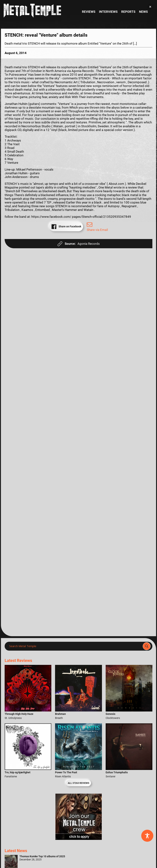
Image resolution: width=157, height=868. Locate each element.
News (143, 12)
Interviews (108, 12)
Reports (128, 12)
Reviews (89, 12)
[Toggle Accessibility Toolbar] (147, 836)
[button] (150, 7)
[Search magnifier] (147, 646)
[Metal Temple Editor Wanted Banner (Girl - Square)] (79, 839)
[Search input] (75, 646)
